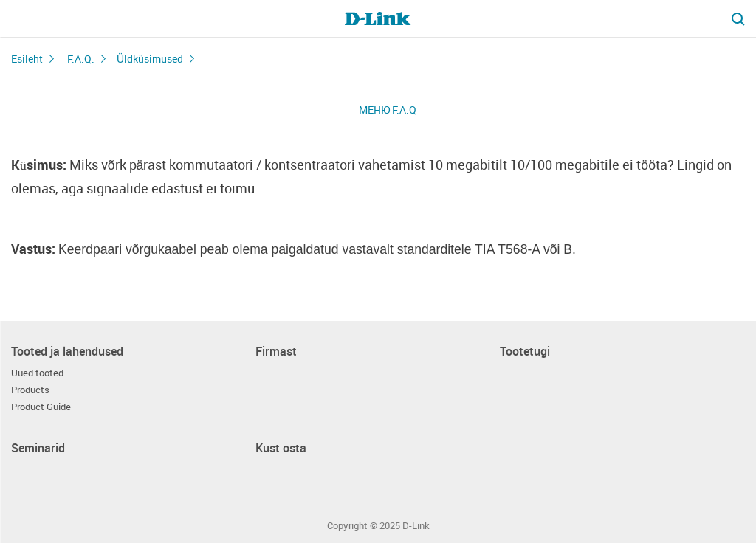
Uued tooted (37, 373)
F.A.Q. (81, 59)
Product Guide (41, 407)
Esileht (27, 59)
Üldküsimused (150, 59)
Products (30, 390)
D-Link (416, 526)
